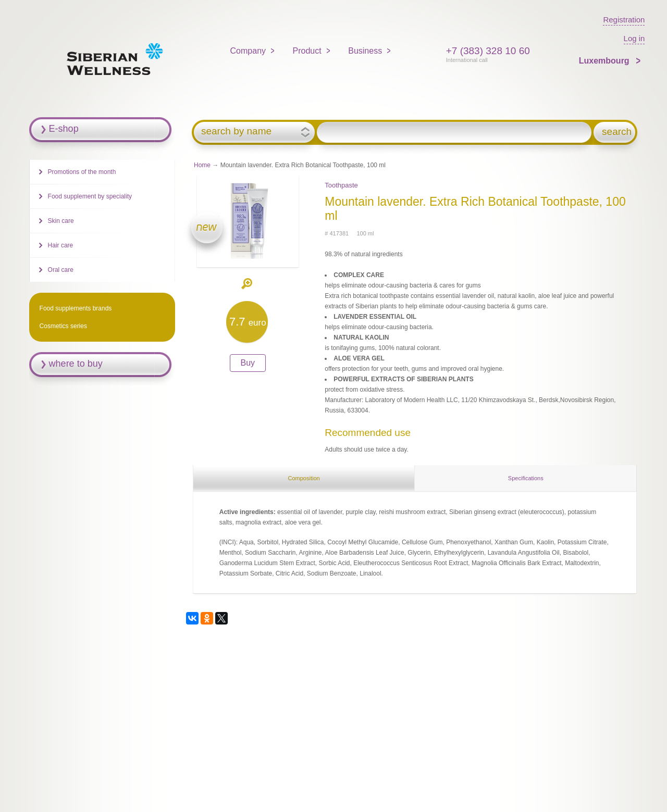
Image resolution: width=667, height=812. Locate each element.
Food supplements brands (76, 308)
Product (307, 51)
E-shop (64, 129)
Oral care (61, 270)
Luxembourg (605, 61)
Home (202, 165)
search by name (236, 131)
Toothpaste (341, 185)
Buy (248, 363)
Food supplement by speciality (90, 196)
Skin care (61, 221)
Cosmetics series (63, 326)
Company (248, 51)
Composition (304, 478)
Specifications (526, 478)
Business (365, 51)
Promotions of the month (82, 172)
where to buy (76, 364)
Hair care (61, 245)
